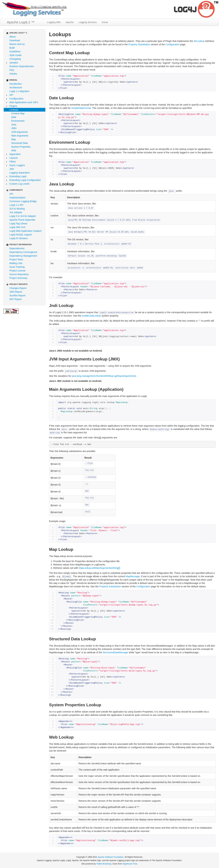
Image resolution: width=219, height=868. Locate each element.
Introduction (16, 84)
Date (14, 117)
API (11, 95)
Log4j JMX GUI (17, 227)
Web (14, 150)
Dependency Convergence (23, 252)
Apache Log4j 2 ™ (21, 22)
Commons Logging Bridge (23, 201)
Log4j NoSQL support (21, 235)
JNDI (14, 128)
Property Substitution (139, 44)
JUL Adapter (16, 212)
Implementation (17, 198)
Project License (17, 271)
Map (14, 139)
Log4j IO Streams (19, 238)
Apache (70, 22)
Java (14, 125)
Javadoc (14, 63)
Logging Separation (20, 173)
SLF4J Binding (17, 209)
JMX (12, 169)
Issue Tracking (17, 267)
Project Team (16, 259)
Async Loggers (17, 165)
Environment (18, 121)
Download (15, 40)
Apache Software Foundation (111, 857)
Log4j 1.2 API (16, 205)
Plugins (13, 106)
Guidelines (15, 51)
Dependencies (17, 248)
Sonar (105, 22)
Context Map (18, 113)
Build (12, 48)
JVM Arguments (20, 132)
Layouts (14, 158)
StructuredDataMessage (115, 652)
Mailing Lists (16, 263)
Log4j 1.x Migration (19, 91)
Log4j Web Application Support (25, 231)
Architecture (16, 88)
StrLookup (199, 41)
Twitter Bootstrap (104, 864)
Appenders (15, 154)
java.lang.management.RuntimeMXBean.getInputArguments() (104, 376)
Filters (13, 162)
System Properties (21, 147)
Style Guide (15, 55)
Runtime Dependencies (22, 66)
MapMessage (133, 576)
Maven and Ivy (17, 44)
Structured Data (19, 143)
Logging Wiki (54, 22)
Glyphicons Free (130, 864)
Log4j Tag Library (18, 223)
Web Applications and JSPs (24, 102)
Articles (13, 74)
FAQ (12, 70)
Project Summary (18, 278)
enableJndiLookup (91, 316)
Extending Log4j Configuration (25, 180)
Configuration (16, 99)
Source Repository (19, 274)
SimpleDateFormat (81, 108)
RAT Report (16, 299)
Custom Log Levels (19, 184)
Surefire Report (17, 296)
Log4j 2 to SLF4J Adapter (23, 216)
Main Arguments (20, 136)
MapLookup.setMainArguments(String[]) (100, 568)
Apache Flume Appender (22, 220)
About (13, 37)
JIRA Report (16, 292)
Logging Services (88, 22)
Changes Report (18, 288)
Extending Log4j (18, 176)
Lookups (14, 110)
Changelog (15, 59)
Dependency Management (23, 256)
